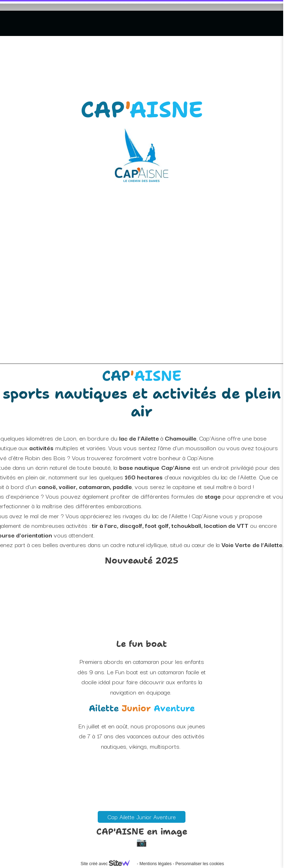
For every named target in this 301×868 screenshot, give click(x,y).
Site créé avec (108, 864)
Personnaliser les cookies (200, 864)
